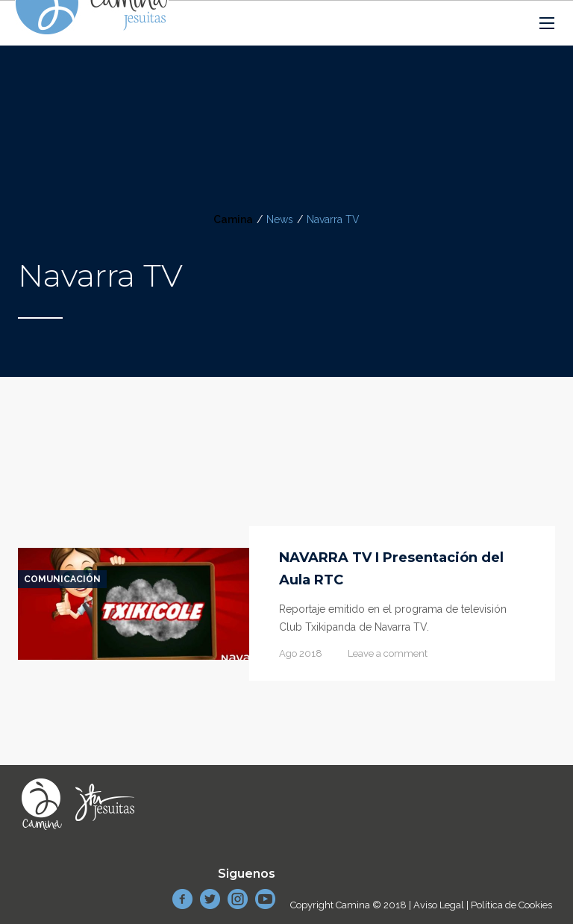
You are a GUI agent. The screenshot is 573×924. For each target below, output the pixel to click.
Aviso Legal (439, 905)
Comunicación (62, 579)
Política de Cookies (511, 905)
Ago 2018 (301, 653)
